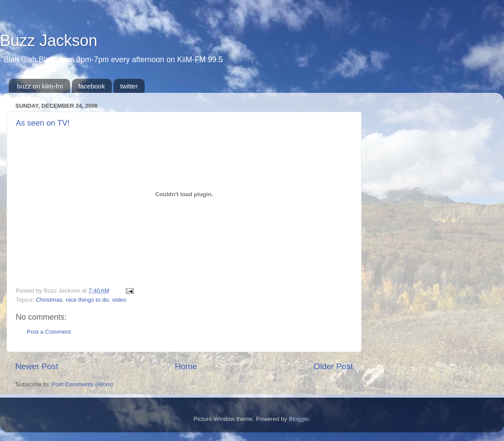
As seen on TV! (43, 123)
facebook (92, 86)
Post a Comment (49, 332)
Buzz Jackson (49, 41)
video (119, 300)
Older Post (333, 366)
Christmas (49, 300)
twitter (129, 86)
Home (186, 366)
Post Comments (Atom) (82, 384)
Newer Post (37, 366)
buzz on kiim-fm (40, 86)
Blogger (299, 419)
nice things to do (87, 300)
